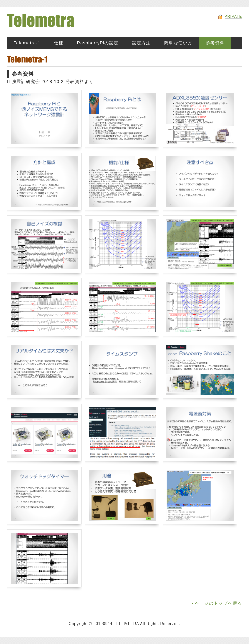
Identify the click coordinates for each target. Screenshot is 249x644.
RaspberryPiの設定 (98, 43)
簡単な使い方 (178, 43)
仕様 (59, 43)
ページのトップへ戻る (218, 603)
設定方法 (141, 43)
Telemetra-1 (27, 43)
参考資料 (215, 43)
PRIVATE (233, 16)
